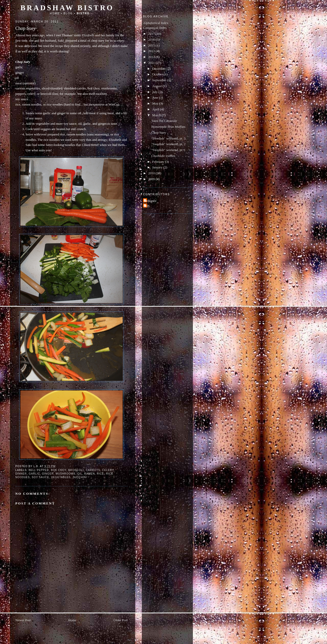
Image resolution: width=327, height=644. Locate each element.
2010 (152, 173)
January (158, 167)
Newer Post (23, 620)
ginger (48, 474)
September (160, 80)
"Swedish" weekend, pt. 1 (168, 150)
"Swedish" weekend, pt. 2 (168, 144)
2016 (152, 39)
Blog (68, 13)
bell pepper (39, 470)
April (156, 109)
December (160, 69)
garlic (34, 474)
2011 (152, 63)
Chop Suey (159, 133)
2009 (152, 179)
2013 (152, 51)
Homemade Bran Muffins (168, 127)
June (156, 97)
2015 (152, 45)
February (159, 162)
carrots (93, 470)
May (156, 103)
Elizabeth (88, 35)
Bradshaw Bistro (67, 8)
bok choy (59, 470)
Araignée (150, 201)
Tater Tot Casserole (164, 121)
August (157, 86)
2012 (152, 57)
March (157, 115)
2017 (152, 34)
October (158, 74)
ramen (90, 474)
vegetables (61, 477)
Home (55, 13)
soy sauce (40, 477)
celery (108, 470)
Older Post (121, 620)
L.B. (147, 206)
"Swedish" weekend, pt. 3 (168, 138)
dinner (21, 474)
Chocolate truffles (163, 156)
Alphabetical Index (156, 23)
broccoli (76, 470)
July (155, 92)
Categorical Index (155, 28)
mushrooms (66, 474)
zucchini (80, 477)
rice (100, 474)
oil (80, 474)
